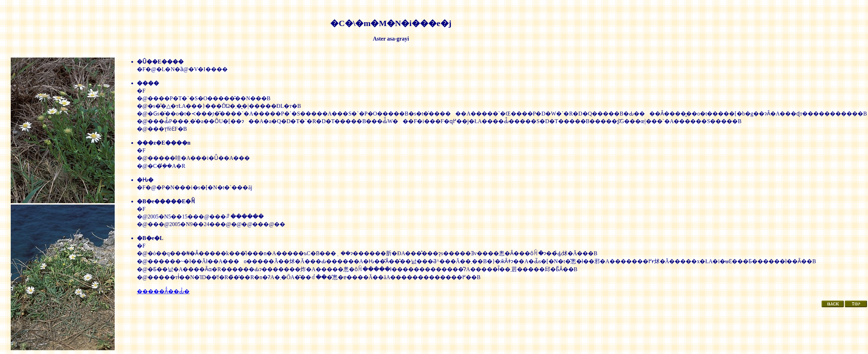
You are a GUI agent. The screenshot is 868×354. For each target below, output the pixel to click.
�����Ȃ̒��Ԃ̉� (163, 291)
